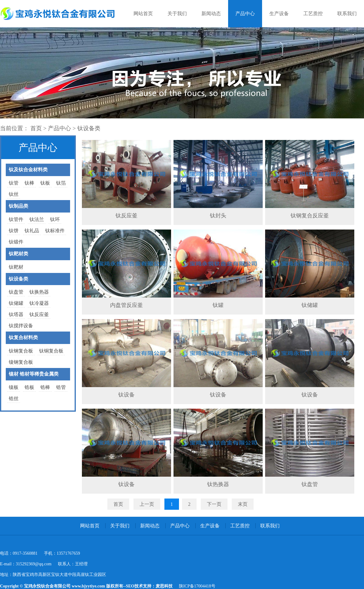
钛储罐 (16, 303)
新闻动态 (211, 14)
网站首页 (143, 14)
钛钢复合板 (21, 351)
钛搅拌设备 (21, 326)
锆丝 (14, 398)
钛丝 (14, 194)
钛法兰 (37, 219)
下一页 (214, 504)
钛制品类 (19, 206)
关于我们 (177, 14)
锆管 (61, 387)
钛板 (45, 183)
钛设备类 (89, 128)
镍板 (14, 387)
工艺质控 (313, 14)
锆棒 (45, 387)
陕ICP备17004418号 (197, 586)
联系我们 (347, 14)
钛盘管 (16, 292)
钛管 (14, 183)
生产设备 (279, 14)
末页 (243, 504)
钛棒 (29, 183)
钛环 (55, 219)
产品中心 (245, 14)
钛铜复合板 (51, 351)
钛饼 (14, 231)
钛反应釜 (39, 314)
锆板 (29, 387)
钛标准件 (55, 231)
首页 (36, 128)
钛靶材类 (19, 254)
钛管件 (16, 219)
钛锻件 (16, 242)
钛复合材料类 (23, 337)
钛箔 (61, 183)
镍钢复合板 (21, 362)
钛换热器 (39, 292)
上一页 (147, 504)
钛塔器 (16, 314)
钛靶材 (16, 267)
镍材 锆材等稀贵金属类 (34, 374)
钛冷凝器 (39, 303)
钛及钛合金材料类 (28, 170)
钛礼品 (32, 231)
